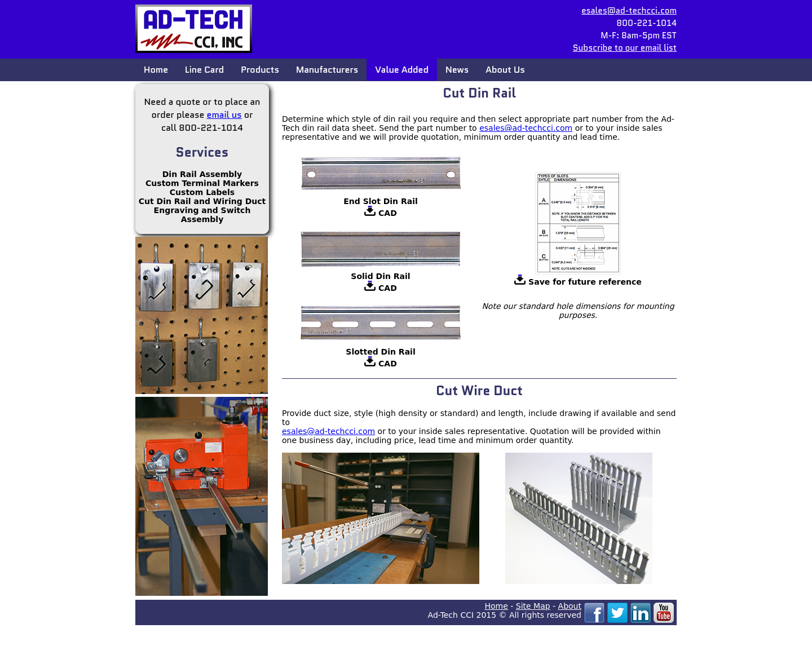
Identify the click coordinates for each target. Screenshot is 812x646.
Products (260, 70)
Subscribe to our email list (625, 48)
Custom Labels (202, 192)
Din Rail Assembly (202, 174)
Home (156, 70)
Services (202, 152)
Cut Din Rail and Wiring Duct (202, 201)
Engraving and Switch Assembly (202, 215)
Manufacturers (327, 70)
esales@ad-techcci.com (629, 11)
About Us (505, 70)
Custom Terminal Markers (202, 183)
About (570, 606)
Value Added (402, 70)
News (457, 70)
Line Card (204, 70)
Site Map (533, 606)
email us (224, 115)
